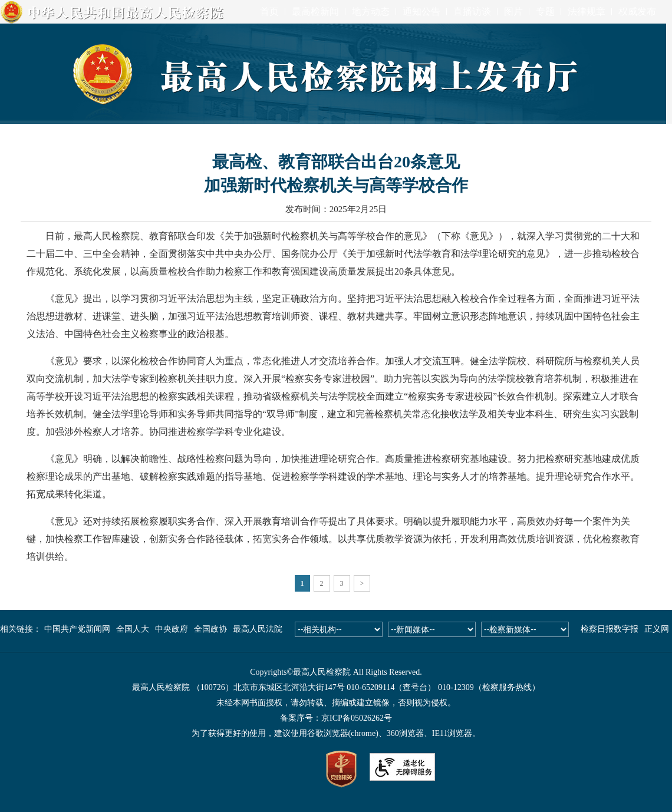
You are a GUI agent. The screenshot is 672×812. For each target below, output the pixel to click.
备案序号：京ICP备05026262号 (336, 718)
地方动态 (371, 11)
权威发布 (637, 11)
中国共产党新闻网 (77, 629)
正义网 (657, 629)
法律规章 (587, 11)
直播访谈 (472, 11)
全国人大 (133, 629)
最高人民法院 (258, 629)
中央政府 (172, 629)
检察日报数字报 (610, 629)
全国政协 (210, 629)
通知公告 (421, 11)
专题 (545, 11)
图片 (513, 11)
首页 (269, 11)
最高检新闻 (315, 11)
